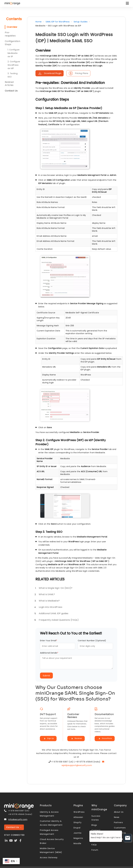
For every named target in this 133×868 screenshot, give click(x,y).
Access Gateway (49, 858)
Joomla (77, 833)
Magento (78, 838)
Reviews (76, 738)
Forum (95, 850)
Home (38, 22)
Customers (120, 828)
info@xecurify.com (18, 819)
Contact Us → (14, 827)
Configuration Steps (12, 43)
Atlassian (78, 817)
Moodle (77, 843)
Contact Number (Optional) (92, 641)
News (117, 817)
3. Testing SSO (13, 75)
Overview (12, 27)
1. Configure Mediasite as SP (14, 53)
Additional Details (49, 653)
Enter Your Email (49, 641)
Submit (46, 676)
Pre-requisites (10, 34)
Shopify (78, 822)
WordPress (79, 812)
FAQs (94, 845)
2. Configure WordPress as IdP (14, 65)
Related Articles (9, 84)
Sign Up (48, 738)
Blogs (94, 825)
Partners (118, 822)
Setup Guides (81, 22)
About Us (119, 812)
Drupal (77, 828)
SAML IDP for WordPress (58, 22)
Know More (105, 738)
